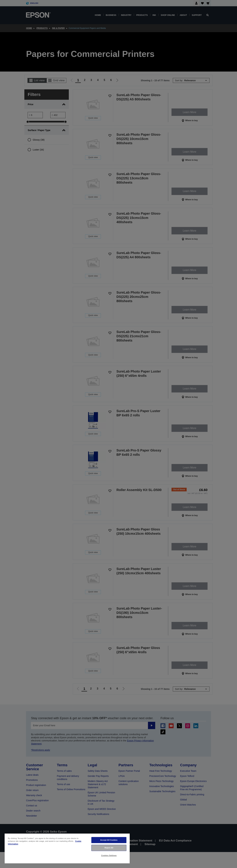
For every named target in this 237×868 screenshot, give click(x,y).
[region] (67, 848)
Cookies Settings (109, 855)
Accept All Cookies (109, 840)
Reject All (109, 848)
